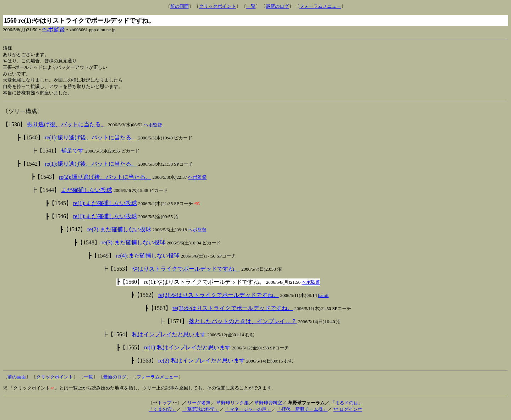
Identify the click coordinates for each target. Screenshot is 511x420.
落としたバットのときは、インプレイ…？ (243, 324)
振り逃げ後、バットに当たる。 (67, 127)
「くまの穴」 (163, 412)
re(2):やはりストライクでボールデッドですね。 (219, 298)
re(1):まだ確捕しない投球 (105, 206)
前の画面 (180, 6)
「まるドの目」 (347, 406)
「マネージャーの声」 (248, 412)
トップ (164, 406)
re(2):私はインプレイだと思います (202, 363)
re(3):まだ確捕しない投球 (133, 245)
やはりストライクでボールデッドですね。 (186, 272)
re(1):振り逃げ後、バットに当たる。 (91, 140)
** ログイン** (348, 412)
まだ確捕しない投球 (87, 193)
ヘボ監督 (54, 29)
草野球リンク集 (233, 406)
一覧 (251, 6)
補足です (72, 153)
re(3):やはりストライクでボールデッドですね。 (233, 311)
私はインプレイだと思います (169, 337)
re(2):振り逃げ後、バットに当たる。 (105, 180)
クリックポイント (218, 6)
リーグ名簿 (199, 406)
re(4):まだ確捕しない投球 (148, 258)
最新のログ (277, 6)
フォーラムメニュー (320, 6)
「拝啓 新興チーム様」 (302, 412)
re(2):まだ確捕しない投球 (119, 232)
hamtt (323, 298)
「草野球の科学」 (201, 412)
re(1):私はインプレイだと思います (187, 350)
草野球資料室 (268, 406)
